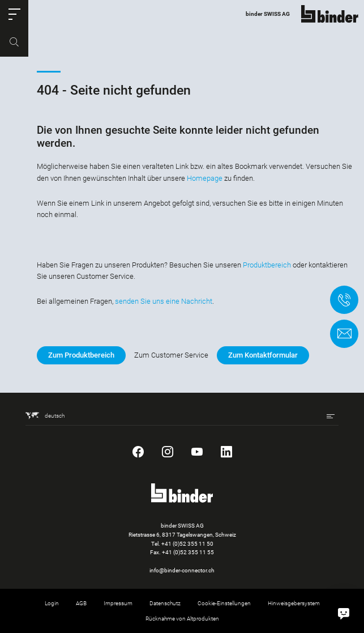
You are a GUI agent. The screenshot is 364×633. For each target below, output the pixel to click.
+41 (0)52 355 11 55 (188, 552)
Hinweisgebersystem (294, 603)
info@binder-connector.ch (182, 570)
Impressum (118, 603)
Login (52, 603)
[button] (14, 14)
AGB (81, 603)
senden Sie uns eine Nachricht (164, 301)
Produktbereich (267, 265)
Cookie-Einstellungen (224, 603)
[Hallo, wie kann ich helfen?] (344, 613)
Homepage (205, 178)
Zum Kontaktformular (263, 355)
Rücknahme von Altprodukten (182, 619)
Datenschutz (165, 603)
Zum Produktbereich (81, 355)
